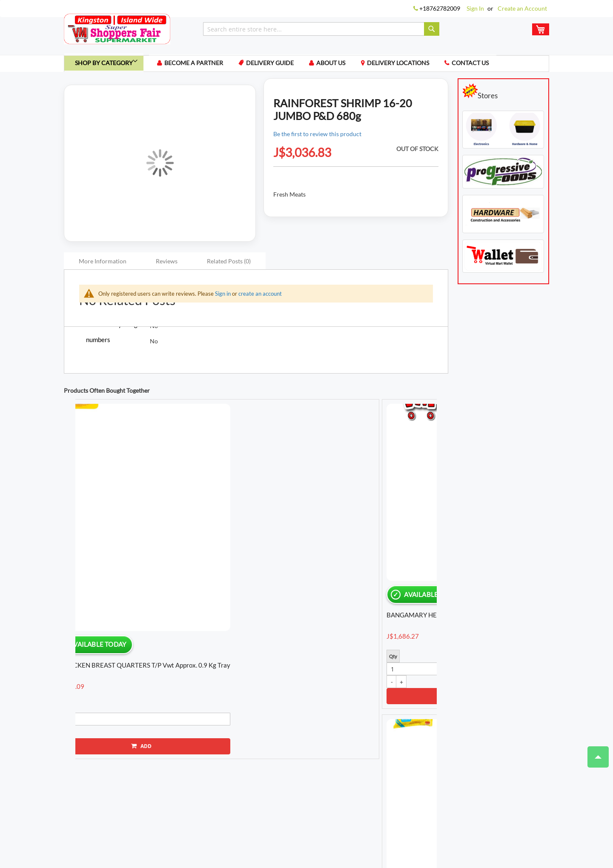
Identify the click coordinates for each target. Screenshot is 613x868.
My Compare (217, 792)
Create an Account (522, 8)
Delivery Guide (282, 65)
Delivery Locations (415, 65)
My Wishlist (258, 792)
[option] (119, 508)
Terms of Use (166, 818)
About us (345, 65)
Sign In (475, 8)
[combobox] (321, 29)
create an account (260, 297)
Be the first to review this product (317, 137)
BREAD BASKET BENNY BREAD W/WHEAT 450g (296, 546)
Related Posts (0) (229, 264)
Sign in (223, 297)
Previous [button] (64, 525)
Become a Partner (203, 65)
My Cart (182, 792)
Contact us (489, 65)
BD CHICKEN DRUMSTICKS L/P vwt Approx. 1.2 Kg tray (384, 549)
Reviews (167, 264)
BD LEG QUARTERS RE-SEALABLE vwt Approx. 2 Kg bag (116, 549)
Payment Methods (260, 818)
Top (594, 753)
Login (157, 792)
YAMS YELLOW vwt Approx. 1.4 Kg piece (199, 549)
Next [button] (441, 525)
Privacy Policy (210, 818)
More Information (103, 264)
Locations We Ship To (319, 818)
